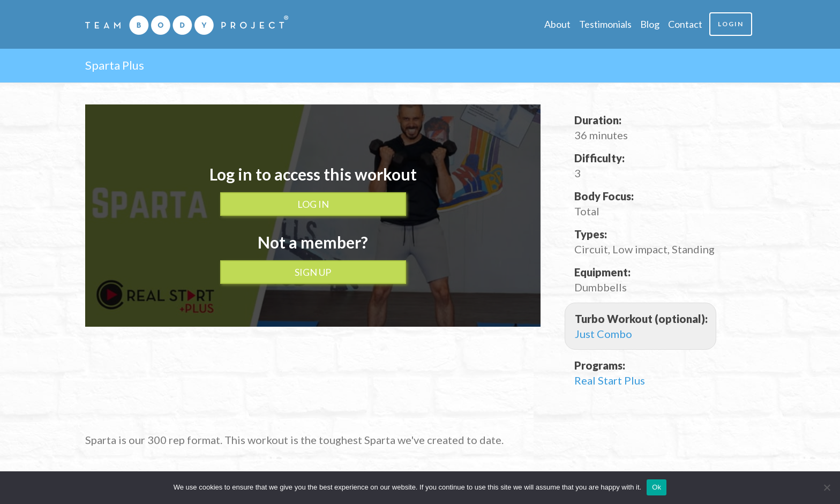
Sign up (313, 272)
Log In (313, 204)
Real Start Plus (610, 380)
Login (731, 24)
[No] (827, 487)
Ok (657, 487)
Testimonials (605, 24)
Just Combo (603, 334)
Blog (650, 24)
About (557, 24)
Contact (685, 24)
